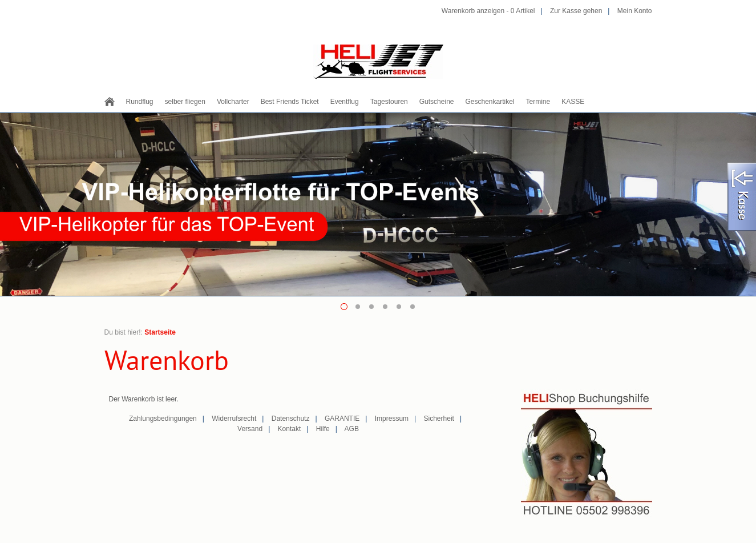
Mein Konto (635, 11)
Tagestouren (389, 102)
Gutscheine (437, 102)
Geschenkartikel (490, 102)
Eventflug (345, 102)
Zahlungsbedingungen (163, 419)
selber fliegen (185, 102)
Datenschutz (291, 419)
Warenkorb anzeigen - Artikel (488, 11)
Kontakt (290, 429)
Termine (538, 102)
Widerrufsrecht (234, 419)
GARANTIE (342, 419)
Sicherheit (439, 419)
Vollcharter (233, 102)
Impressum (392, 419)
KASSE (573, 102)
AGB (352, 429)
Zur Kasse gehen (576, 11)
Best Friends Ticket (290, 102)
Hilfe (323, 429)
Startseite (160, 332)
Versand (250, 429)
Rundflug (140, 102)
